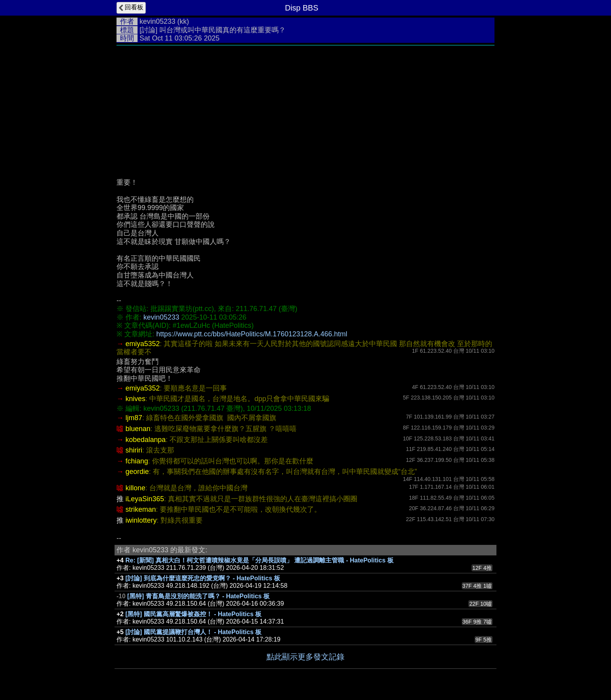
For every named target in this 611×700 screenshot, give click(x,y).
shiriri (134, 450)
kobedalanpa (146, 440)
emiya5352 (143, 344)
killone (135, 488)
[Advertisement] (305, 108)
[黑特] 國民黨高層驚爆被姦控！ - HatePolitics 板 (193, 614)
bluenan (138, 429)
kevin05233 (157, 21)
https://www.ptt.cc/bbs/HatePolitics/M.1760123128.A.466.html (252, 334)
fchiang (137, 461)
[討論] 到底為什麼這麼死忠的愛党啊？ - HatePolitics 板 (203, 578)
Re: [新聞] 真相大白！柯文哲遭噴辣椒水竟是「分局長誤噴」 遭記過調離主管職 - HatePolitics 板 (260, 560)
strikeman (141, 509)
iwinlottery (141, 520)
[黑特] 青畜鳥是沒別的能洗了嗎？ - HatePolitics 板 (199, 596)
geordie (137, 472)
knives (135, 399)
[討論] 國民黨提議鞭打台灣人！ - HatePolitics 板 (193, 632)
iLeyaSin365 (145, 499)
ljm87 (134, 418)
